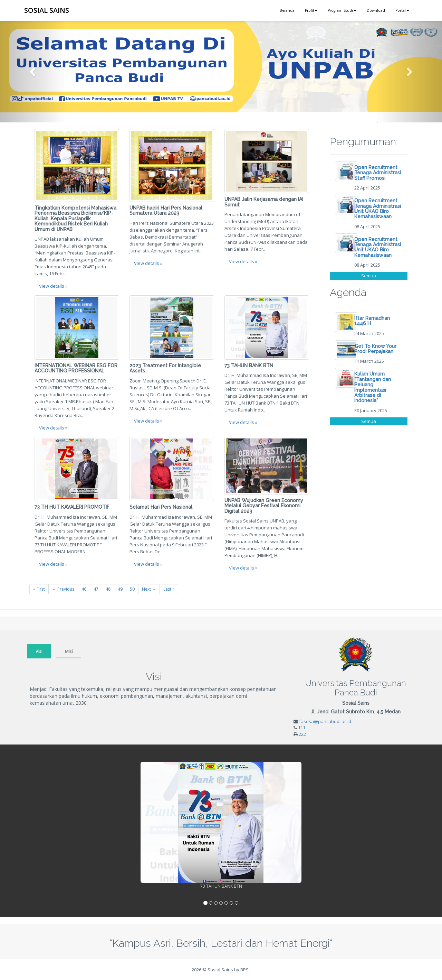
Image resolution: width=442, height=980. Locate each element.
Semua (369, 276)
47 (96, 589)
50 (132, 589)
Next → (149, 589)
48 (108, 589)
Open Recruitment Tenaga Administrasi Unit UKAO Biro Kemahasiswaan (378, 209)
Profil (311, 10)
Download (376, 10)
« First (39, 589)
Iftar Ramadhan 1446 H (372, 321)
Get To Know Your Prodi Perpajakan (375, 349)
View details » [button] (53, 286)
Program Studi (342, 10)
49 (120, 589)
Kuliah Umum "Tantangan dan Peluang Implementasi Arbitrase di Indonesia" (373, 387)
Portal (402, 10)
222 (302, 734)
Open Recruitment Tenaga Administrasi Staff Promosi (378, 173)
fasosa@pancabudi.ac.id (325, 721)
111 (302, 728)
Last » (169, 589)
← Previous (63, 589)
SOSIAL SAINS (47, 10)
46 (84, 589)
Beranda (287, 10)
